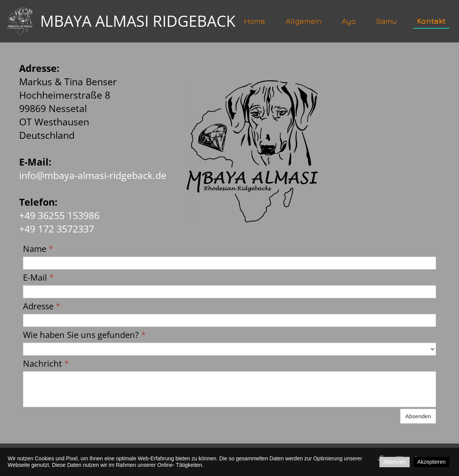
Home (255, 21)
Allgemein (304, 21)
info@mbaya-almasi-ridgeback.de (93, 175)
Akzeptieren (431, 462)
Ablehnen (395, 462)
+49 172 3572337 (57, 229)
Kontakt (431, 21)
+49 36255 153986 (59, 215)
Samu (386, 21)
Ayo (349, 21)
